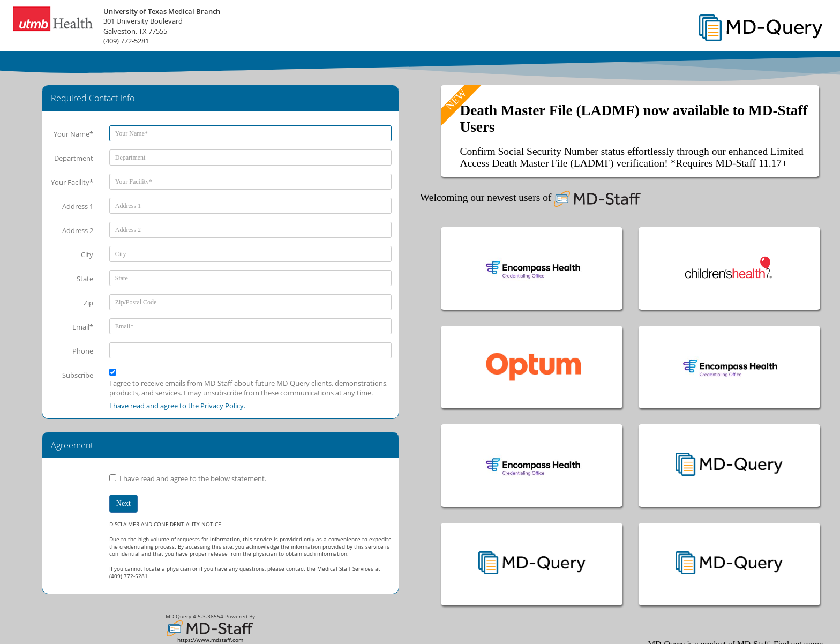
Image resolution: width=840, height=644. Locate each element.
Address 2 (78, 230)
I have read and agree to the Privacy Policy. (177, 406)
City (87, 254)
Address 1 (78, 206)
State (85, 279)
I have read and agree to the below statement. (193, 478)
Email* (83, 327)
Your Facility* (72, 182)
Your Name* (73, 134)
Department (74, 158)
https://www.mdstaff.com (210, 640)
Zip (88, 303)
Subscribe (78, 375)
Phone (83, 351)
